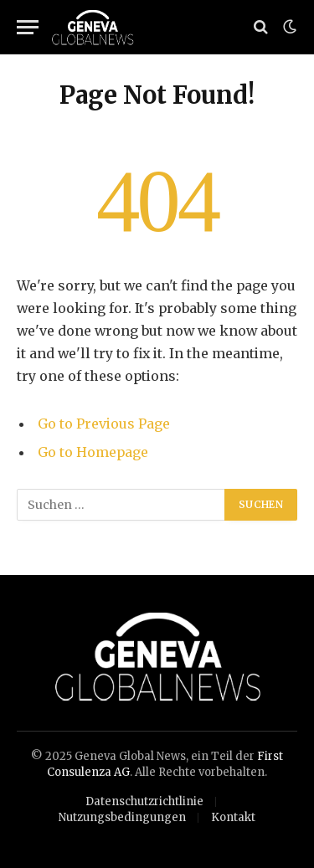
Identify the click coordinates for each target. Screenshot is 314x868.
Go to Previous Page (104, 424)
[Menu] (28, 27)
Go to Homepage (93, 452)
